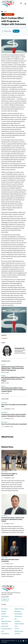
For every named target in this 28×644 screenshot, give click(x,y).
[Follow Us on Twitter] (16, 641)
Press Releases (18, 621)
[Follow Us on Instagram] (26, 641)
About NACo (4, 611)
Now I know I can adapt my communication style (14, 405)
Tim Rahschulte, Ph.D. (19, 348)
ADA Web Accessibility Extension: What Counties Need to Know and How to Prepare (13, 379)
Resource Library (5, 626)
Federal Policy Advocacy (6, 621)
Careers (16, 626)
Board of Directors (5, 616)
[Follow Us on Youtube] (23, 641)
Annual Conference (5, 634)
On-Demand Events (18, 616)
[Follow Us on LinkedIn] (21, 641)
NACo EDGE (4, 614)
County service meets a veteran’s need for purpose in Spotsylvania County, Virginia (14, 415)
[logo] (8, 6)
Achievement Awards (19, 631)
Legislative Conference (19, 609)
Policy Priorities (5, 624)
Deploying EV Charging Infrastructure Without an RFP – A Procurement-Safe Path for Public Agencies (13, 368)
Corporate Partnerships (19, 624)
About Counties (4, 609)
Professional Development (7, 629)
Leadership (5, 338)
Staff (2, 619)
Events (3, 631)
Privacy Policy (18, 634)
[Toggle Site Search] (21, 4)
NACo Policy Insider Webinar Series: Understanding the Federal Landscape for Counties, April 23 (14, 390)
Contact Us (5, 599)
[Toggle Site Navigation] (25, 4)
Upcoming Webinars (19, 614)
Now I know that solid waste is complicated (14, 424)
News (6, 12)
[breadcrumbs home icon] (2, 12)
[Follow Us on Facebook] (18, 641)
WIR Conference (18, 611)
